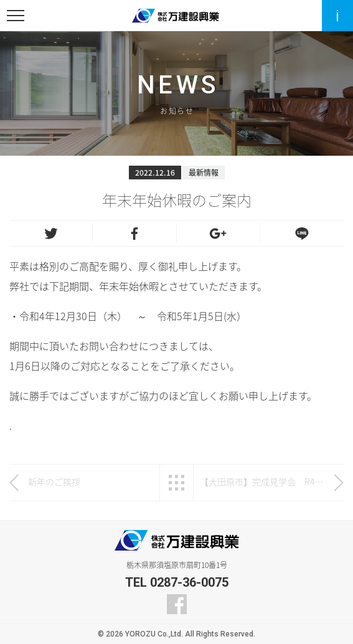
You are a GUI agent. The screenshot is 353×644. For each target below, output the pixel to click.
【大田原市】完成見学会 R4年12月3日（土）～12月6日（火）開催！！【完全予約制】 (262, 481)
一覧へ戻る (176, 483)
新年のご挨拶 (54, 481)
